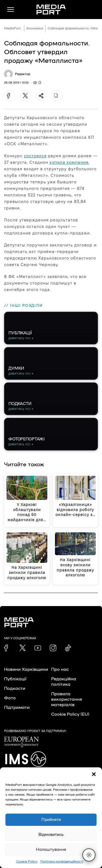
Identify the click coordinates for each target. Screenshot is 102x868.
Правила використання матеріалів (67, 699)
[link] (7, 648)
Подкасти (15, 688)
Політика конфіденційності (62, 861)
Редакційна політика (64, 682)
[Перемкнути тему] (89, 855)
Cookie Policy (27, 861)
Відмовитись (51, 835)
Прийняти (51, 820)
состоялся (35, 156)
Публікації (15, 679)
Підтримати (17, 708)
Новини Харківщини (26, 669)
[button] (94, 774)
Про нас (60, 669)
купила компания (69, 162)
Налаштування (51, 850)
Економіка (35, 28)
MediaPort (12, 28)
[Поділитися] (41, 96)
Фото (10, 698)
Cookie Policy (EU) (70, 714)
